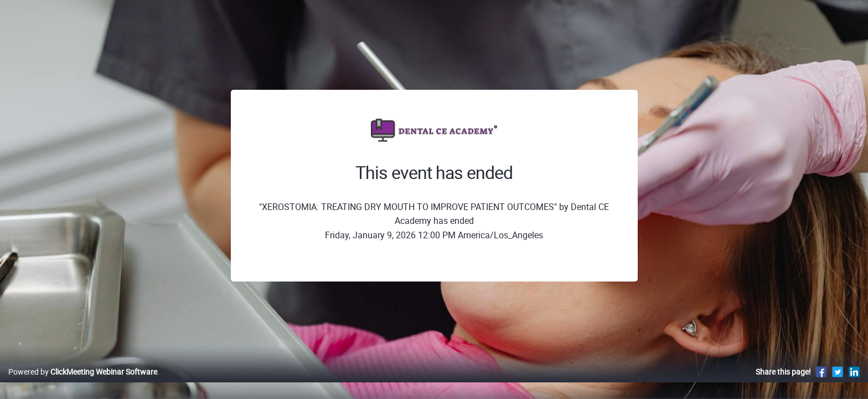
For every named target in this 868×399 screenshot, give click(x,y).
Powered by (83, 383)
